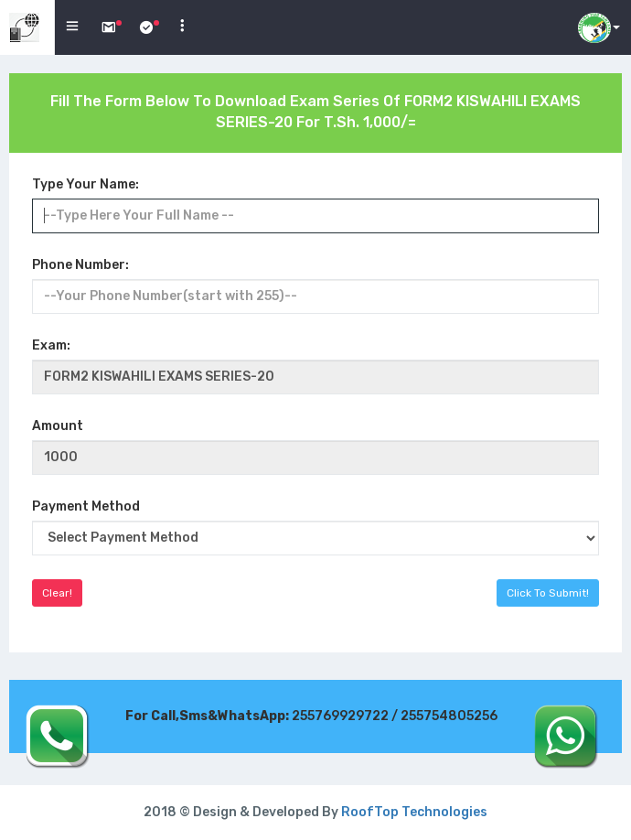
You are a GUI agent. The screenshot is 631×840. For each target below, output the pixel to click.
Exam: (51, 345)
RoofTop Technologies (414, 812)
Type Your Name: (86, 184)
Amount (58, 426)
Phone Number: (80, 265)
